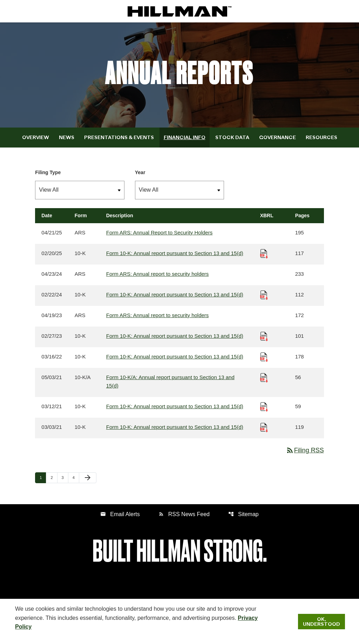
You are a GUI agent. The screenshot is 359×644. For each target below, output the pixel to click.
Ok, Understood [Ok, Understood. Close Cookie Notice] (321, 622)
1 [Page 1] (43, 477)
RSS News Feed (184, 514)
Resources (321, 137)
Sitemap (243, 514)
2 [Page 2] (54, 477)
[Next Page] (88, 478)
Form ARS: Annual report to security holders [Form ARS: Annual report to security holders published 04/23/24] (158, 274)
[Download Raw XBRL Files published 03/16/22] (264, 357)
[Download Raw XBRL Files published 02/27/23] (264, 336)
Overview (36, 137)
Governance (277, 137)
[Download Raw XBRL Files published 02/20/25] (264, 253)
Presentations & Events (119, 137)
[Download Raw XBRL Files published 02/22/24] (264, 294)
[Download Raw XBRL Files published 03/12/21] (264, 406)
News (67, 137)
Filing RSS (305, 450)
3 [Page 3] (65, 477)
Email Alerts (120, 514)
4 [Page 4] (76, 477)
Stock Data (232, 137)
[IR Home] (179, 11)
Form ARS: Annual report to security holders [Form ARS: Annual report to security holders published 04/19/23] (158, 315)
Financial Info (185, 137)
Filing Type (48, 172)
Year (140, 172)
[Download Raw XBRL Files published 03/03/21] (264, 427)
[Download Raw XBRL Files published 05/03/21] (264, 377)
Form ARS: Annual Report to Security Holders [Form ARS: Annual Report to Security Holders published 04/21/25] (159, 232)
